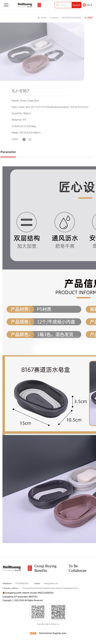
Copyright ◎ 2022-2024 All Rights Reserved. (23, 600)
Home (44, 18)
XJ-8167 (89, 18)
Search (76, 5)
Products (54, 18)
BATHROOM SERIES (72, 18)
